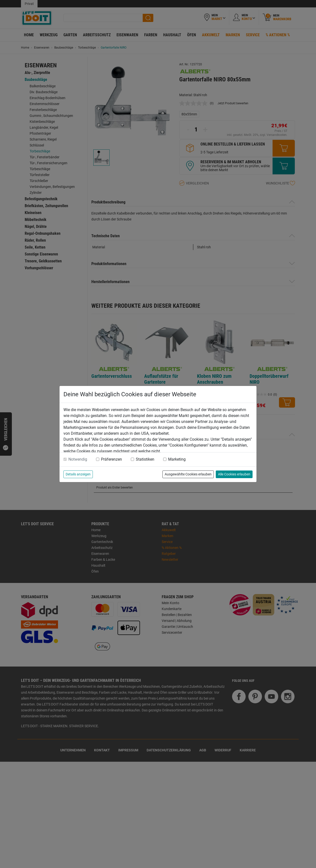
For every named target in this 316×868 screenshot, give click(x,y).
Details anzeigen (78, 474)
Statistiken (145, 459)
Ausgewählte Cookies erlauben (188, 474)
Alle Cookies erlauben (234, 474)
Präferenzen (111, 459)
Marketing (177, 459)
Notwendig (78, 459)
